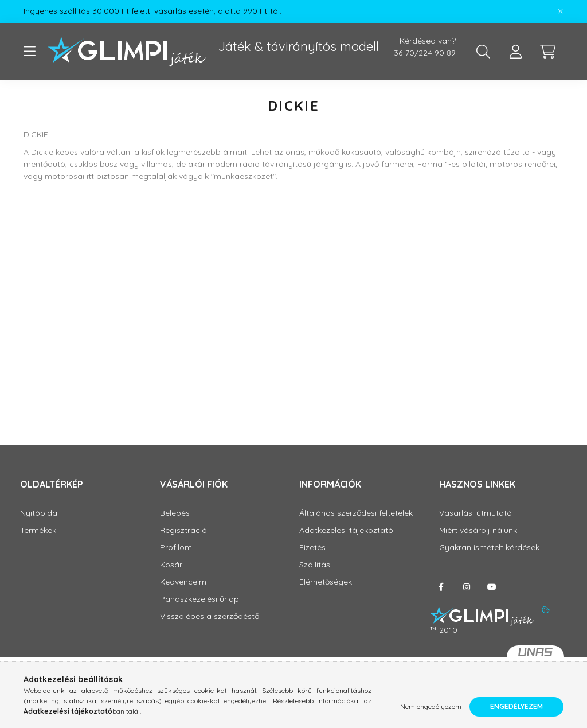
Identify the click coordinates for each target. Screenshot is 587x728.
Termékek (38, 530)
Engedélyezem (516, 706)
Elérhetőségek (326, 582)
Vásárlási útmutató (476, 513)
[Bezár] (561, 11)
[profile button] (515, 52)
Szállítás (315, 565)
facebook (441, 587)
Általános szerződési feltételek (356, 513)
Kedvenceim (183, 582)
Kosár (171, 565)
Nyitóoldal (40, 513)
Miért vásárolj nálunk (478, 530)
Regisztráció (183, 530)
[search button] (483, 52)
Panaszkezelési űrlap (199, 599)
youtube (492, 587)
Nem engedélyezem (431, 706)
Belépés (175, 513)
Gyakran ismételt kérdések (489, 548)
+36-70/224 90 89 (423, 53)
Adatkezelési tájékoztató (346, 530)
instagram (467, 587)
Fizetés (312, 548)
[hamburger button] (29, 52)
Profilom (176, 548)
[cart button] (547, 52)
